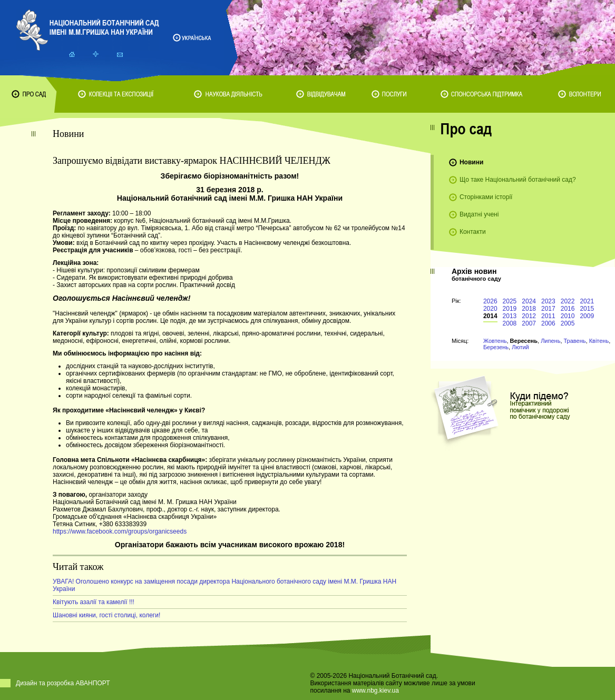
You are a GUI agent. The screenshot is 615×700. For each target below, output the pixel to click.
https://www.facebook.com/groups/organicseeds (120, 531)
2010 (568, 316)
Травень (575, 341)
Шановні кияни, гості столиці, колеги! (106, 615)
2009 (587, 316)
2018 (529, 309)
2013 (510, 316)
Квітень (599, 341)
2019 (510, 309)
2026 (490, 301)
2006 (548, 323)
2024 (529, 301)
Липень (550, 341)
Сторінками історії (486, 197)
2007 (529, 323)
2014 (490, 316)
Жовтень (495, 341)
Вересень (524, 341)
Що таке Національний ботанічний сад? (518, 180)
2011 (548, 316)
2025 (510, 301)
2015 (587, 309)
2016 (568, 309)
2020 (490, 309)
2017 (548, 309)
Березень (496, 347)
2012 (529, 316)
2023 (548, 301)
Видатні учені (479, 214)
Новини (471, 162)
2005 (568, 323)
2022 (568, 301)
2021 (587, 301)
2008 (510, 323)
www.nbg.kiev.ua (375, 691)
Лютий (520, 347)
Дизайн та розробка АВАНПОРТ (63, 683)
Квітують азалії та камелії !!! (94, 602)
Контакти (473, 232)
